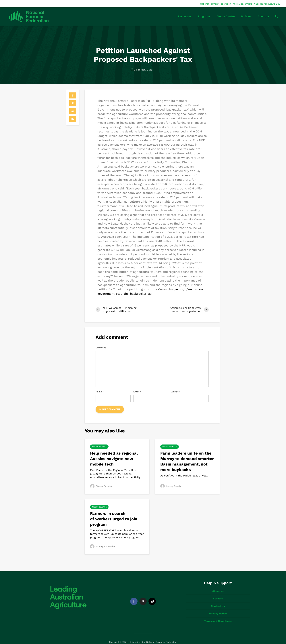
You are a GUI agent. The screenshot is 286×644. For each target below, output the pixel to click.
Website (175, 392)
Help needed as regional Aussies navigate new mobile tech (114, 459)
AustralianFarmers (242, 4)
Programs (204, 16)
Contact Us (218, 600)
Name (100, 392)
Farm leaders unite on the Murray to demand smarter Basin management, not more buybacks (187, 461)
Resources (185, 16)
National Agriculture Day (267, 4)
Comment (101, 348)
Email (137, 392)
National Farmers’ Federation (216, 4)
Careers (218, 592)
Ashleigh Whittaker (103, 546)
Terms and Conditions (218, 615)
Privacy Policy (218, 607)
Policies (246, 16)
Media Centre (226, 16)
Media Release (99, 447)
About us (264, 16)
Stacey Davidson (102, 486)
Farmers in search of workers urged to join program (114, 519)
